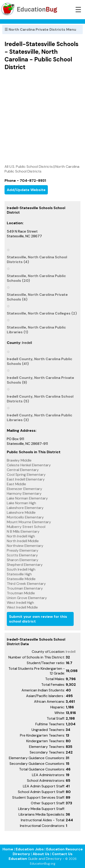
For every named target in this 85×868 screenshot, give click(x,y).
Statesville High (19, 574)
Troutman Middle (21, 593)
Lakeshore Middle (21, 512)
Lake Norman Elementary (27, 498)
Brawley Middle (19, 460)
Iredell (71, 652)
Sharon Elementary (23, 560)
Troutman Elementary (25, 588)
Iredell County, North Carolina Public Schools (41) (40, 361)
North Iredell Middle (23, 541)
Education (18, 859)
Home (8, 849)
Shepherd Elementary (25, 565)
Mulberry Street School (26, 527)
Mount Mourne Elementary (29, 522)
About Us (41, 854)
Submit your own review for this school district (38, 619)
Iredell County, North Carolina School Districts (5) (40, 399)
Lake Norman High (21, 503)
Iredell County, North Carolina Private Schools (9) (40, 380)
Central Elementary (23, 470)
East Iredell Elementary (26, 479)
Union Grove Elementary (27, 598)
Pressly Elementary (23, 550)
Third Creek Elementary (26, 584)
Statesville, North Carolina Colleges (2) (42, 313)
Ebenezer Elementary (24, 489)
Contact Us (62, 854)
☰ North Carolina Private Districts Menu (40, 29)
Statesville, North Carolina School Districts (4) (37, 259)
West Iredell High (20, 603)
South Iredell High (21, 569)
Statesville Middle (21, 579)
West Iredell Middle (22, 607)
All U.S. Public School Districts (29, 167)
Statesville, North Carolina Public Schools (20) (36, 278)
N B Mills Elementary (23, 531)
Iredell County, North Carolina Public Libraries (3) (40, 418)
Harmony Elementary (24, 493)
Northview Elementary (25, 546)
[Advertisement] (42, 117)
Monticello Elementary (25, 517)
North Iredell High (21, 536)
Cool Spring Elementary (26, 475)
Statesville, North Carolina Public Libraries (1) (36, 330)
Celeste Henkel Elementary (29, 465)
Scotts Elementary (22, 555)
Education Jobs (30, 849)
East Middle (16, 484)
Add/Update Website (26, 190)
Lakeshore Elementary (25, 508)
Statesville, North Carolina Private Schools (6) (37, 297)
